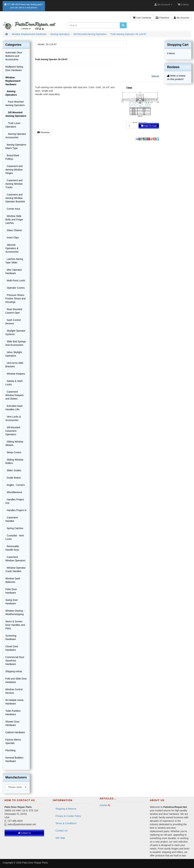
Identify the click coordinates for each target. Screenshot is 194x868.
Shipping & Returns (66, 809)
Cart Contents (142, 18)
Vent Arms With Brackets (14, 365)
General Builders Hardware (14, 759)
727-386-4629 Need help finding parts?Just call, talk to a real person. (24, 6)
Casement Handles (12, 519)
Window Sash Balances (13, 580)
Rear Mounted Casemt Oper (14, 311)
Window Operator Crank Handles (15, 569)
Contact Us (61, 831)
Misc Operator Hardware (14, 271)
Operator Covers (15, 288)
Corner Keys (13, 209)
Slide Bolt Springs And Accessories (16, 343)
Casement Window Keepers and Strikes (15, 395)
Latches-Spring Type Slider (14, 261)
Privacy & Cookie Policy (68, 816)
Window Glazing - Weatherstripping (15, 612)
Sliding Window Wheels (14, 443)
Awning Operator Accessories (16, 136)
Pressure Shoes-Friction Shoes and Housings (15, 299)
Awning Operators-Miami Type (16, 146)
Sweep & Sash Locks (14, 383)
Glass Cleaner (14, 230)
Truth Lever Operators (13, 125)
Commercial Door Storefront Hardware (15, 661)
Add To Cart (149, 126)
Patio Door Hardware (11, 591)
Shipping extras (14, 671)
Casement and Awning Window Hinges (14, 170)
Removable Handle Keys (12, 548)
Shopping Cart (178, 45)
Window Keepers (15, 374)
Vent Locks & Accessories (13, 418)
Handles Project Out (15, 501)
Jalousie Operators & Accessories (12, 248)
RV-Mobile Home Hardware (15, 702)
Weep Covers (13, 452)
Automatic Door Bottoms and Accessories (14, 56)
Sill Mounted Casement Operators (13, 431)
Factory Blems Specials (13, 741)
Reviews (44, 132)
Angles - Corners (15, 485)
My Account (181, 18)
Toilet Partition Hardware (13, 713)
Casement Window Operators (15, 559)
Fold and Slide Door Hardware (16, 680)
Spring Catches (14, 528)
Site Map (60, 838)
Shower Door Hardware (12, 723)
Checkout (162, 18)
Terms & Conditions (66, 823)
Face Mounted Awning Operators (15, 103)
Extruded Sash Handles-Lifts (14, 408)
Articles (104, 805)
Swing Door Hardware (12, 602)
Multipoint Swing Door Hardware (14, 68)
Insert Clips (12, 238)
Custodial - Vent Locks (15, 537)
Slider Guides (13, 470)
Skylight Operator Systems (15, 332)
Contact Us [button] (24, 833)
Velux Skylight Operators (14, 354)
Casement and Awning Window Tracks (14, 184)
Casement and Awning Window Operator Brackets (15, 198)
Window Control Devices (14, 691)
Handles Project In (16, 510)
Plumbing (10, 750)
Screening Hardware (11, 637)
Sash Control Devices (13, 322)
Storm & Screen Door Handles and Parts (15, 625)
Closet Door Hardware (12, 648)
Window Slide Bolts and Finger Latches (14, 220)
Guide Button (13, 478)
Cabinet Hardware (15, 732)
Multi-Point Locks (15, 280)
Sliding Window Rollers (14, 461)
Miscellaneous (14, 492)
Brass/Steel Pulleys (12, 157)
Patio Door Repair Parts (35, 863)
